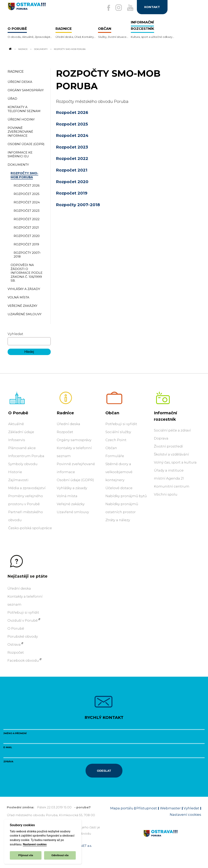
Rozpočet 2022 (72, 159)
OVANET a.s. (83, 846)
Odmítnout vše (60, 855)
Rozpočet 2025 (72, 124)
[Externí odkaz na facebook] (107, 8)
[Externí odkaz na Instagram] (117, 8)
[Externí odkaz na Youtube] (129, 8)
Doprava (161, 438)
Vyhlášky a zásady (72, 488)
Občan (112, 413)
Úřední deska (68, 424)
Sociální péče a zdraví (172, 430)
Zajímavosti (18, 480)
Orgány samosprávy (74, 440)
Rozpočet (65, 432)
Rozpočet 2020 (72, 182)
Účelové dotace (119, 488)
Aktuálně (16, 424)
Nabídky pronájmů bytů (126, 496)
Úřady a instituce (169, 470)
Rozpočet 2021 (72, 170)
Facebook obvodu (23, 660)
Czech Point (116, 440)
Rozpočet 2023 (72, 147)
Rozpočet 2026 (72, 112)
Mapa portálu (122, 808)
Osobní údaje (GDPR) (75, 480)
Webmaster (170, 808)
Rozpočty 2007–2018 (78, 205)
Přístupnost (147, 808)
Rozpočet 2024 (72, 135)
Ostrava (14, 644)
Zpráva (8, 762)
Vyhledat (15, 334)
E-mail (8, 747)
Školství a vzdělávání (171, 454)
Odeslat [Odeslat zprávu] (104, 771)
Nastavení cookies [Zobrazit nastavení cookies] (185, 815)
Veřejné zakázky (71, 504)
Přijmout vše (26, 855)
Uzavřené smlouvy (73, 512)
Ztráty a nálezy (118, 520)
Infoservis (17, 440)
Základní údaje (21, 432)
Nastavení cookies (35, 844)
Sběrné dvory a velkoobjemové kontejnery (119, 472)
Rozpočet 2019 (72, 193)
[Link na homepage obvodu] (172, 838)
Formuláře (115, 456)
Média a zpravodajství (27, 488)
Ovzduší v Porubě (23, 620)
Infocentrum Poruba (26, 456)
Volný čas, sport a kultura (175, 462)
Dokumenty (41, 49)
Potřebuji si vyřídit (121, 424)
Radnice (23, 49)
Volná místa (67, 496)
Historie (15, 472)
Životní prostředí (168, 446)
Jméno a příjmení (15, 733)
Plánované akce (22, 448)
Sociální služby (118, 432)
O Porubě (18, 413)
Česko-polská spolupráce (30, 528)
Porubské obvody (23, 636)
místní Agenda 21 (169, 478)
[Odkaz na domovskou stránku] (10, 49)
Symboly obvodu (23, 464)
